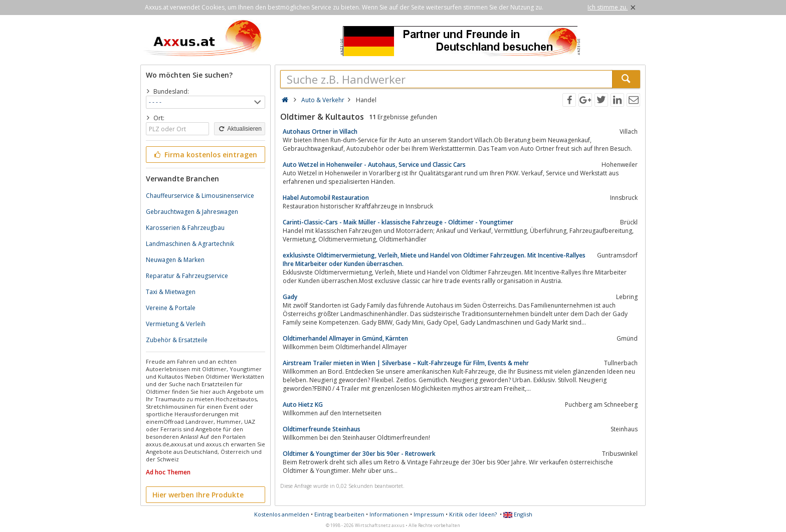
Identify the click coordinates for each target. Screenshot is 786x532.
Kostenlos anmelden (282, 514)
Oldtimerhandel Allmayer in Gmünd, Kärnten (345, 338)
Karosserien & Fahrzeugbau (185, 228)
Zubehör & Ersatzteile (177, 340)
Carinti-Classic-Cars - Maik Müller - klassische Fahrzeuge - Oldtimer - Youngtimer (398, 222)
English (518, 514)
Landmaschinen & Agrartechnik (190, 244)
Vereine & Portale (171, 308)
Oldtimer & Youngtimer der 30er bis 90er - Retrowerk (359, 454)
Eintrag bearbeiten (339, 514)
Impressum (429, 514)
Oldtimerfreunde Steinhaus (322, 429)
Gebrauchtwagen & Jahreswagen (192, 212)
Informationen (389, 514)
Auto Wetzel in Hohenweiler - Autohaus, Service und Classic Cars (374, 165)
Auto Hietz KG (303, 405)
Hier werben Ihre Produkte (198, 495)
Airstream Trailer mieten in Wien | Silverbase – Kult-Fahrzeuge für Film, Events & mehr (406, 363)
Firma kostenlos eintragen (205, 155)
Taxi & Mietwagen (171, 292)
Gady (290, 297)
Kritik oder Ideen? (473, 514)
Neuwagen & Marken (175, 260)
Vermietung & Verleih (176, 324)
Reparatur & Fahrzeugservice (187, 276)
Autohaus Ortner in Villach (320, 131)
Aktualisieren (240, 129)
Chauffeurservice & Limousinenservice (200, 196)
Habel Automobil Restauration (326, 198)
